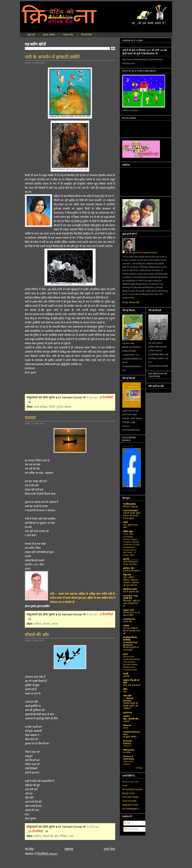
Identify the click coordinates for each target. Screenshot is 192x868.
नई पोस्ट (29, 849)
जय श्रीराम (127, 752)
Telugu (135, 797)
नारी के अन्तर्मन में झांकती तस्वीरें (52, 57)
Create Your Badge (130, 491)
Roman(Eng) (128, 789)
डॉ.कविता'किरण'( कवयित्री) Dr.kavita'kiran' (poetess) (131, 641)
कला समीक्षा (41, 407)
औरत (125, 689)
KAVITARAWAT (131, 511)
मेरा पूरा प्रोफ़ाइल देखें (131, 302)
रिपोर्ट (52, 407)
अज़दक (126, 626)
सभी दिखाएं (139, 768)
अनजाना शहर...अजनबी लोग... (132, 718)
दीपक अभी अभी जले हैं (132, 685)
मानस (55, 624)
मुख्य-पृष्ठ (31, 35)
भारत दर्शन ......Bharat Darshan (128, 698)
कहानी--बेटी (127, 622)
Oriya (132, 793)
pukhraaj (128, 713)
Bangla (126, 793)
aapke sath (129, 610)
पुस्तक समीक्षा (49, 35)
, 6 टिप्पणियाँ (106, 614)
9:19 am (92, 614)
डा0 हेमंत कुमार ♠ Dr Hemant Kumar (141, 253)
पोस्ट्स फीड (68, 35)
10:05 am (93, 827)
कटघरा (126, 728)
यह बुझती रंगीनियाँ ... (131, 737)
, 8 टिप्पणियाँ (106, 397)
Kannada (132, 801)
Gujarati (139, 789)
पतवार (30, 418)
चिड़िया (64, 836)
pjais (125, 654)
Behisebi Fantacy (128, 742)
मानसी (126, 674)
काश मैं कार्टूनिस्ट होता (131, 592)
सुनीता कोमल (64, 407)
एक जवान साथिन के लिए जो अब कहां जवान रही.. (132, 631)
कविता (37, 624)
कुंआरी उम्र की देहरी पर (131, 571)
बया (71, 836)
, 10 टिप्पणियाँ (35, 831)
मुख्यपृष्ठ (69, 849)
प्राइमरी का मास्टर (130, 589)
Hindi (136, 805)
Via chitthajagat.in (131, 809)
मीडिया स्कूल (128, 532)
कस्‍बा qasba (129, 750)
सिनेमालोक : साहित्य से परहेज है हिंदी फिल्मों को (132, 603)
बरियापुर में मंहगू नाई (130, 507)
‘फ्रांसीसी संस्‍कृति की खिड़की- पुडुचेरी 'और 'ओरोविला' (131, 706)
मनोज (125, 522)
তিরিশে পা (127, 746)
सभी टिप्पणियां (131, 829)
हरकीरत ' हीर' (129, 568)
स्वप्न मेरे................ (131, 559)
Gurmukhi (127, 797)
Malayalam (127, 805)
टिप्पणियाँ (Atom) (47, 854)
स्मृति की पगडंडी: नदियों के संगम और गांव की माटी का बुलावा (132, 516)
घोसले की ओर (37, 635)
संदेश (127, 823)
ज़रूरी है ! (127, 721)
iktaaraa (127, 725)
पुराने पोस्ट (109, 849)
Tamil (125, 801)
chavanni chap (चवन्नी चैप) (131, 597)
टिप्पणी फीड (87, 35)
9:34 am (92, 397)
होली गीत (126, 676)
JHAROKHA (129, 619)
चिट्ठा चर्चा (127, 575)
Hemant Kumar (128, 446)
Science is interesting (129, 758)
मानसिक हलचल (129, 504)
